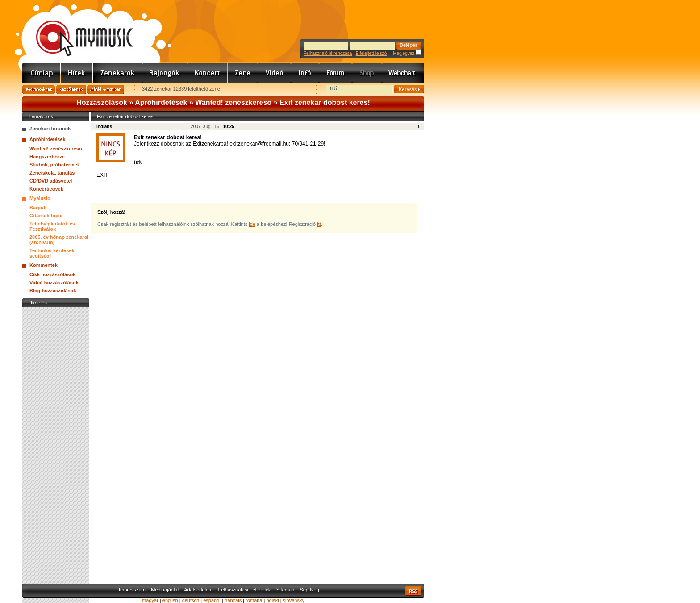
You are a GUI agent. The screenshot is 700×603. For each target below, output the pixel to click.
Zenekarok (118, 73)
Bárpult (38, 208)
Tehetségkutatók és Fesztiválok (52, 226)
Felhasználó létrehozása (328, 53)
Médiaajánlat (165, 590)
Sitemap (285, 590)
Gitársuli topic (46, 216)
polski (272, 600)
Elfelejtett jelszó (371, 53)
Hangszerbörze (47, 157)
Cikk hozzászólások (52, 274)
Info (305, 73)
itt (319, 224)
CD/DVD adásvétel (51, 181)
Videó (275, 73)
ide (252, 224)
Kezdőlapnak (71, 89)
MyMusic (40, 198)
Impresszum (132, 590)
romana (254, 600)
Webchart (403, 73)
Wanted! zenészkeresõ (233, 102)
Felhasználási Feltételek (245, 590)
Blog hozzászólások (53, 291)
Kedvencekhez (39, 89)
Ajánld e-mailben (106, 89)
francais (233, 600)
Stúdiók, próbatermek (55, 165)
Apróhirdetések (161, 102)
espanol (212, 600)
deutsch (191, 600)
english (170, 600)
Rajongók (165, 73)
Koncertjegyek (46, 189)
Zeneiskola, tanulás (52, 173)
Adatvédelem (198, 590)
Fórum (336, 73)
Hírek (77, 73)
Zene (243, 73)
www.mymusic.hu (77, 29)
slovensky (294, 600)
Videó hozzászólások (54, 283)
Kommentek (44, 265)
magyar (150, 600)
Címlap (42, 73)
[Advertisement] (56, 443)
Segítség (309, 590)
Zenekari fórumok (50, 129)
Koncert (208, 73)
